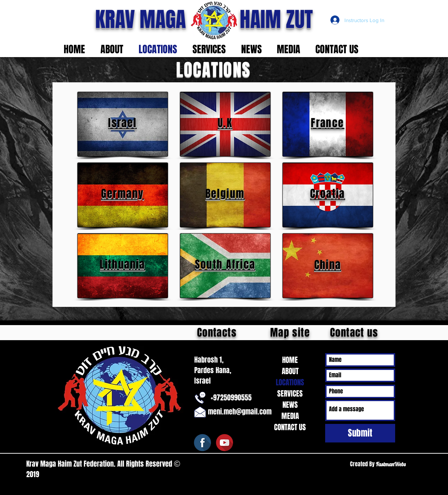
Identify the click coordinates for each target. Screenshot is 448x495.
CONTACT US (290, 427)
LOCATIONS (290, 382)
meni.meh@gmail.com (240, 412)
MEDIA (290, 416)
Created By (363, 464)
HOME (290, 360)
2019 (34, 474)
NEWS (290, 405)
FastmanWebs (391, 464)
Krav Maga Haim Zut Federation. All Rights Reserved (100, 464)
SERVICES (290, 394)
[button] (114, 49)
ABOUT (290, 371)
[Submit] (360, 433)
